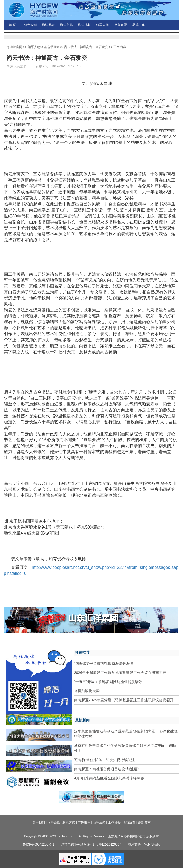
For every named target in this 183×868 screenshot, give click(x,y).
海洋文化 (66, 25)
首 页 (12, 25)
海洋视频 (84, 25)
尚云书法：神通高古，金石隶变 (86, 47)
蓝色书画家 (52, 47)
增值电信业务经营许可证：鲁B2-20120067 (91, 844)
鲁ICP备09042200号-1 (38, 844)
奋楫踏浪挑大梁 (87, 691)
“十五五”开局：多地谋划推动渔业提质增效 (108, 682)
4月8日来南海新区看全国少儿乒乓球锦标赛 (109, 778)
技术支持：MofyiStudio (144, 844)
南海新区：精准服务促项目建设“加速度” (106, 769)
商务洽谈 (99, 823)
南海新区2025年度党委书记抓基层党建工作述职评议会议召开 (124, 700)
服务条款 (54, 823)
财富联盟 (121, 25)
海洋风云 (48, 25)
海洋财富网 (14, 47)
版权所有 (129, 823)
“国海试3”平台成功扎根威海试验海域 (104, 663)
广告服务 (84, 823)
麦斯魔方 (144, 823)
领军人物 (102, 25)
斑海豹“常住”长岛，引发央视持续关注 (104, 760)
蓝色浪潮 (30, 25)
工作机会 (114, 823)
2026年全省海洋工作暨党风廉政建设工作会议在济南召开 (120, 673)
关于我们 (39, 823)
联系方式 (69, 823)
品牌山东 (139, 25)
